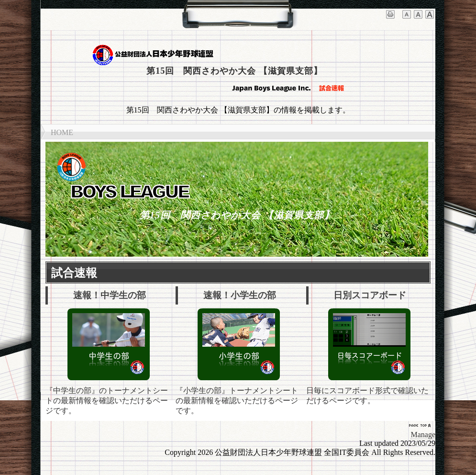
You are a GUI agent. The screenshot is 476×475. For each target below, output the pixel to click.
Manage (423, 435)
